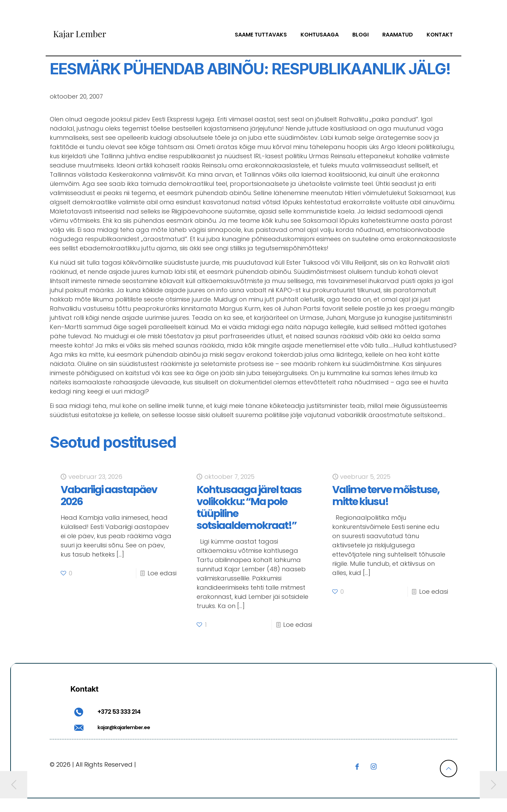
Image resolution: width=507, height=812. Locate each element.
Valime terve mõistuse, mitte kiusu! (386, 496)
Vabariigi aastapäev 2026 (109, 496)
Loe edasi (162, 573)
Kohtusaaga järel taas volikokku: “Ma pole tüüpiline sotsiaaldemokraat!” (249, 508)
